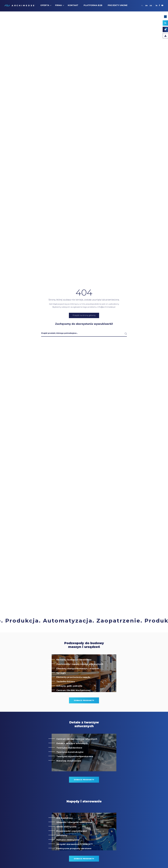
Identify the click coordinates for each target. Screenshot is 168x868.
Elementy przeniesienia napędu (73, 687)
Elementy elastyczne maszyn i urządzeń (78, 678)
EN (146, 6)
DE (151, 6)
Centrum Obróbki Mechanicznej (73, 700)
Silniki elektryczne (66, 836)
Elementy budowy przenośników (74, 669)
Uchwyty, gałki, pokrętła (69, 695)
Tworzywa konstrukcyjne (70, 762)
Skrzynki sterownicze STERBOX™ (75, 854)
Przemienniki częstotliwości (72, 841)
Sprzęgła (61, 682)
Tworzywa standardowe (69, 757)
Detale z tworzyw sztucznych (72, 753)
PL (142, 6)
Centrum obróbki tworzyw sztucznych (77, 748)
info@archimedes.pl (106, 307)
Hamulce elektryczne (68, 849)
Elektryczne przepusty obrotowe (74, 858)
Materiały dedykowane (69, 770)
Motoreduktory (65, 828)
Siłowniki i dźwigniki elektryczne (74, 832)
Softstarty (62, 845)
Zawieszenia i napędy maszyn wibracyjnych (80, 674)
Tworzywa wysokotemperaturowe (75, 766)
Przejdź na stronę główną (84, 315)
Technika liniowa (66, 691)
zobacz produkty (84, 710)
